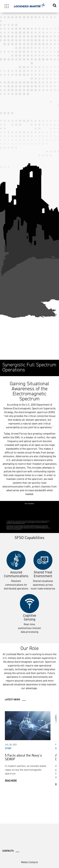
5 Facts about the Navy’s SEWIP (23, 757)
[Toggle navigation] (7, 6)
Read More (11, 780)
